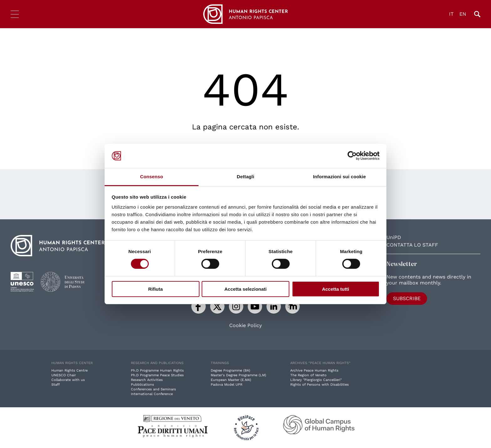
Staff (56, 385)
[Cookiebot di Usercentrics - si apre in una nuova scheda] (352, 156)
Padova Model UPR (227, 385)
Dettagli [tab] (246, 177)
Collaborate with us (68, 380)
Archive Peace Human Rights (314, 370)
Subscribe (407, 298)
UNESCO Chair (64, 375)
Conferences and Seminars (153, 389)
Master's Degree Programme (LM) (238, 375)
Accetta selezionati (245, 289)
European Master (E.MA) (231, 380)
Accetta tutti (336, 289)
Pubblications (142, 385)
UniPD (394, 237)
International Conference (152, 394)
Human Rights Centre (70, 370)
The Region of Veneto (308, 375)
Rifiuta (155, 289)
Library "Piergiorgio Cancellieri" (316, 380)
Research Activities (147, 380)
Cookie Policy (246, 326)
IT (451, 14)
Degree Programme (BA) (230, 370)
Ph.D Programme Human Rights (157, 370)
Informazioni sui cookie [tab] (340, 177)
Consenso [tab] (151, 177)
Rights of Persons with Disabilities (320, 385)
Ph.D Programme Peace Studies (157, 375)
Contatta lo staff (412, 245)
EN (463, 14)
